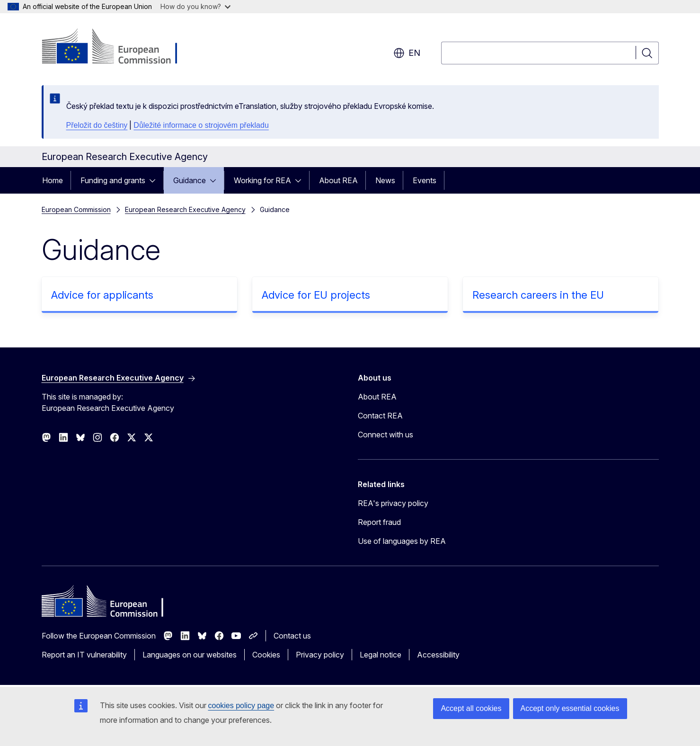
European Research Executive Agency (185, 209)
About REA (338, 180)
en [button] (407, 53)
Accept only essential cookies (570, 708)
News (385, 180)
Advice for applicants (102, 295)
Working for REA (262, 180)
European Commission (76, 209)
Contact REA (380, 416)
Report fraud (379, 522)
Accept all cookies (471, 708)
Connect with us (385, 435)
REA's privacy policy (393, 503)
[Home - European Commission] (118, 47)
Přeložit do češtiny (97, 125)
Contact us (292, 636)
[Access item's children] (155, 180)
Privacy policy (320, 655)
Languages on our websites (190, 655)
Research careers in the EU (538, 295)
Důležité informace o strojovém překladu (201, 125)
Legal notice (381, 655)
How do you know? (195, 6)
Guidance (190, 180)
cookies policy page (241, 706)
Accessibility (438, 655)
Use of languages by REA (402, 541)
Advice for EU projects (316, 295)
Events (425, 180)
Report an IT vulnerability (84, 655)
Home (53, 180)
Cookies (266, 655)
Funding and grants (113, 180)
